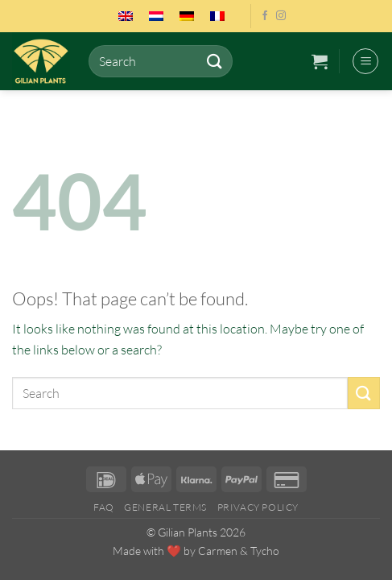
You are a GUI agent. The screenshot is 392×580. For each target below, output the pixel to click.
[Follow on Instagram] (281, 16)
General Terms (165, 507)
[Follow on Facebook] (265, 16)
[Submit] (215, 61)
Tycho (265, 551)
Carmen (218, 551)
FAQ (104, 507)
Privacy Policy (258, 507)
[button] (320, 61)
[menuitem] (126, 16)
